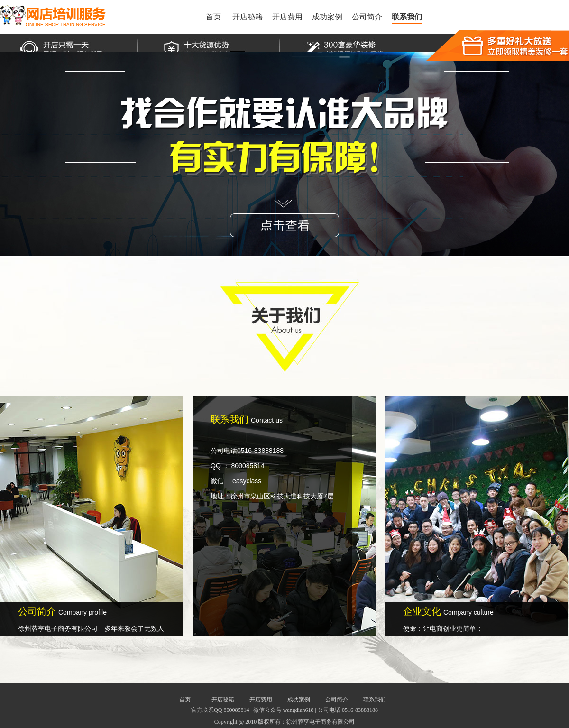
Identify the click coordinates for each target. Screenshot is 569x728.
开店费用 (287, 17)
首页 (213, 17)
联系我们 (407, 17)
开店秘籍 (248, 17)
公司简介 (367, 17)
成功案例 (327, 17)
